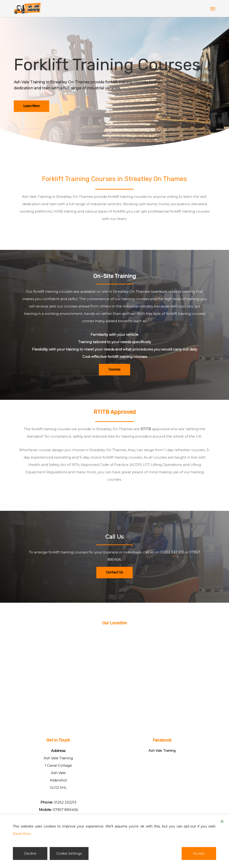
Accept (199, 853)
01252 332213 (65, 802)
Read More (22, 834)
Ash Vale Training (162, 751)
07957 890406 (65, 810)
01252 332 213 (172, 552)
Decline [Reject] (30, 853)
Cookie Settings (69, 853)
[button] (213, 9)
